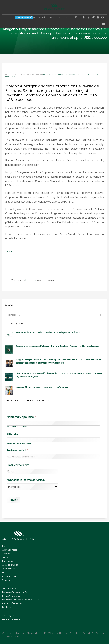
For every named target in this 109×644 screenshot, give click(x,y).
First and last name (17, 427)
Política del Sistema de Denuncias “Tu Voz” (22, 599)
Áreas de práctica (10, 565)
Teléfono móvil (17, 450)
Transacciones (9, 568)
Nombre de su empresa (19, 443)
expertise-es (48, 74)
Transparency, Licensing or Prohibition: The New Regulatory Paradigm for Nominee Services (57, 346)
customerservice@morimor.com (58, 17)
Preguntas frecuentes (12, 603)
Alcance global (9, 615)
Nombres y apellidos (21, 417)
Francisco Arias (61, 74)
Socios (5, 557)
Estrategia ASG (9, 576)
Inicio (5, 546)
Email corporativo (19, 465)
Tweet (9, 252)
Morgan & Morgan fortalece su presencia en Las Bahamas (42, 387)
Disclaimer (7, 607)
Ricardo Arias (74, 74)
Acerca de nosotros (11, 550)
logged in (31, 280)
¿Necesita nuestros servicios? (27, 480)
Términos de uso (10, 588)
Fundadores (8, 561)
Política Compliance (11, 596)
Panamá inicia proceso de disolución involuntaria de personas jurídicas (48, 332)
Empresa (13, 434)
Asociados (7, 553)
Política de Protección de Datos (16, 592)
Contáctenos (8, 580)
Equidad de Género (11, 619)
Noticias (6, 572)
